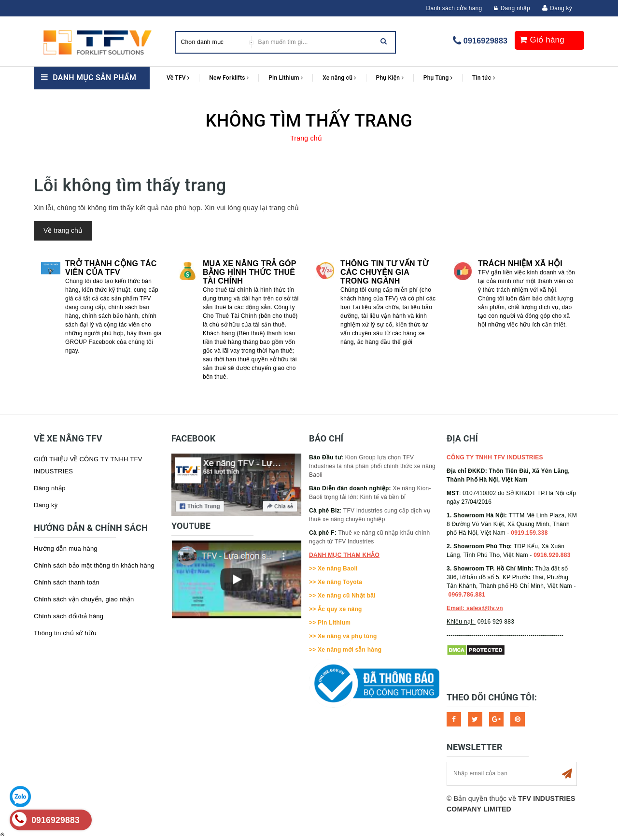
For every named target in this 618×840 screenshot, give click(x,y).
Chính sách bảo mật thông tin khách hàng (94, 565)
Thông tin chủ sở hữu (65, 633)
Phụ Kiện (390, 78)
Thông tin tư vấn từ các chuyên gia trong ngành (384, 272)
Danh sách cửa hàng (454, 8)
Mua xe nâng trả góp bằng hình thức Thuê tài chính (249, 272)
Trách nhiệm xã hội (520, 263)
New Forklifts (229, 78)
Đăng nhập (512, 8)
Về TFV (178, 78)
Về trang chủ (63, 230)
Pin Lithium (286, 78)
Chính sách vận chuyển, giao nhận (84, 599)
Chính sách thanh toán (67, 582)
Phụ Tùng (438, 78)
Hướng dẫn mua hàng (66, 548)
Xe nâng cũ (339, 78)
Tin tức (484, 78)
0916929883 (485, 41)
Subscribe (567, 774)
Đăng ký (561, 8)
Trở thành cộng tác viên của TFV (111, 268)
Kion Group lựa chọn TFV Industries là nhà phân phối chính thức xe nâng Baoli (372, 466)
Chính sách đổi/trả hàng (69, 616)
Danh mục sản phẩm (94, 78)
